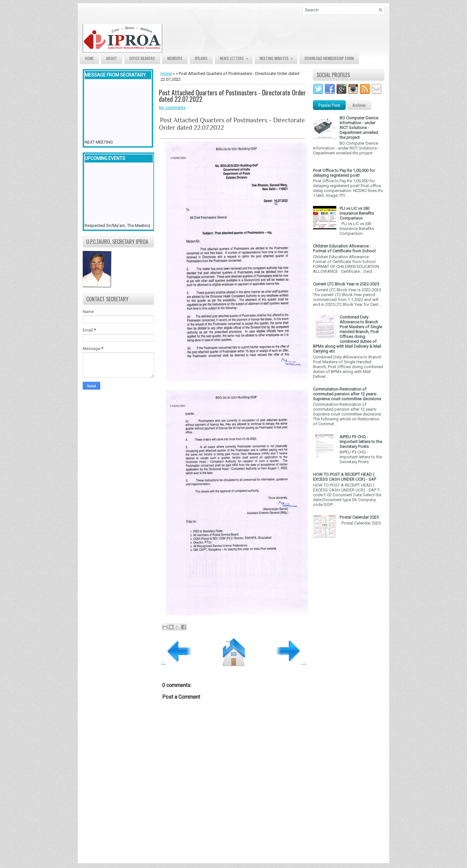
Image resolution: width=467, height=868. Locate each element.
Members (175, 58)
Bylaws (201, 58)
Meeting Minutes (278, 57)
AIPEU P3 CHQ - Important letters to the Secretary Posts (361, 442)
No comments (172, 108)
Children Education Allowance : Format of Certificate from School (344, 248)
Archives (359, 105)
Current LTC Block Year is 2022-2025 (346, 284)
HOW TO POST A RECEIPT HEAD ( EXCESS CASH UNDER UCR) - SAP (345, 477)
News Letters (236, 57)
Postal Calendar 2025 (359, 517)
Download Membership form (329, 58)
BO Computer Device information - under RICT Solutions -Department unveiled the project (359, 128)
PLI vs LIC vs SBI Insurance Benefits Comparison (357, 213)
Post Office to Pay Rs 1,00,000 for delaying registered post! (344, 173)
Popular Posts (329, 105)
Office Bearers (142, 58)
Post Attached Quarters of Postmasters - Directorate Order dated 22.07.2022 (232, 96)
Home (89, 58)
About (112, 58)
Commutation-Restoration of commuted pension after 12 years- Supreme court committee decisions (347, 394)
